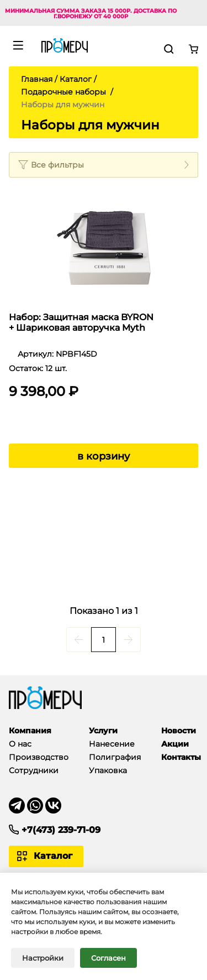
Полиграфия (115, 757)
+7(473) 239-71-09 (61, 830)
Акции (175, 744)
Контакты (181, 757)
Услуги (103, 731)
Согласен (108, 963)
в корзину (104, 456)
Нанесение (112, 744)
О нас (20, 744)
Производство (39, 757)
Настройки (43, 963)
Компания (30, 731)
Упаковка (108, 770)
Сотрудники (34, 770)
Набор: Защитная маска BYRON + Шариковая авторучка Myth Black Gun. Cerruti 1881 (81, 323)
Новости (179, 731)
